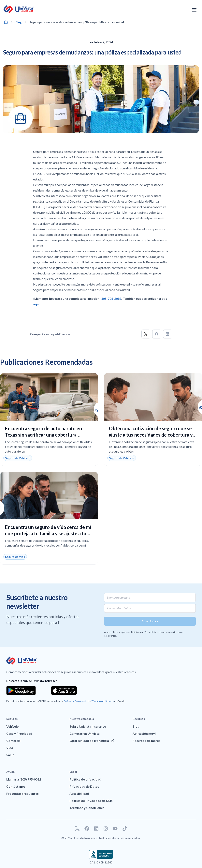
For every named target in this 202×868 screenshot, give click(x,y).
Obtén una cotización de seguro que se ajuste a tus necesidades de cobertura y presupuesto (151, 435)
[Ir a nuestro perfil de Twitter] (77, 829)
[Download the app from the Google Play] (21, 690)
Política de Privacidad (75, 701)
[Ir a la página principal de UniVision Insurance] (19, 9)
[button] (146, 334)
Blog (19, 22)
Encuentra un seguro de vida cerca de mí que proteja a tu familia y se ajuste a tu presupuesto (48, 533)
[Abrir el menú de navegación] (194, 10)
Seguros (12, 719)
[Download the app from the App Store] (64, 690)
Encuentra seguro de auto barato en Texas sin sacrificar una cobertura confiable (43, 435)
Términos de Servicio (103, 701)
